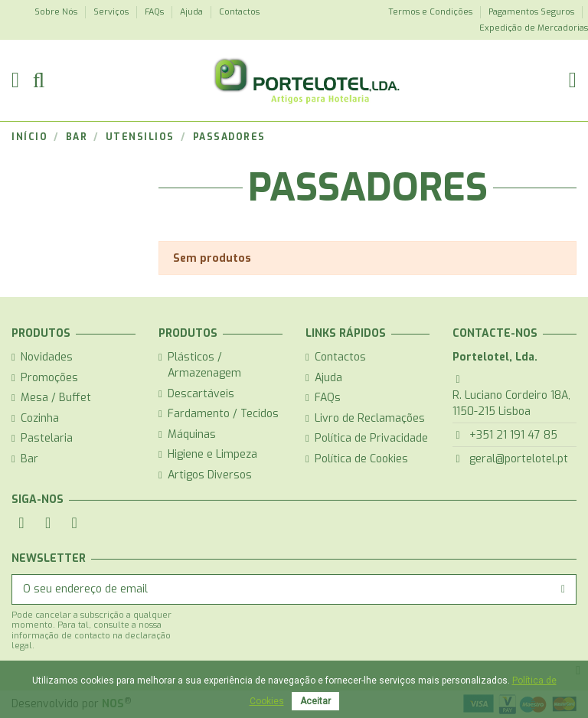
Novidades (47, 357)
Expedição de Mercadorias (534, 28)
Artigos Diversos (210, 475)
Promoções (49, 378)
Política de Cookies (361, 459)
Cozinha (40, 418)
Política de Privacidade (371, 438)
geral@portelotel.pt (519, 459)
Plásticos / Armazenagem (204, 365)
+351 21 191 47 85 (513, 435)
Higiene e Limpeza (212, 454)
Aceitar (315, 701)
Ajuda (193, 12)
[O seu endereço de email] (281, 589)
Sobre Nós (57, 12)
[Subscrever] (563, 589)
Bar (29, 459)
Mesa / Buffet (56, 398)
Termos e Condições (431, 12)
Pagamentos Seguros (532, 12)
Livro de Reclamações (370, 418)
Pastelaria (47, 438)
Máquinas (192, 434)
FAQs (155, 12)
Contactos (239, 12)
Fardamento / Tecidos (223, 414)
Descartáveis (201, 394)
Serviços (112, 12)
